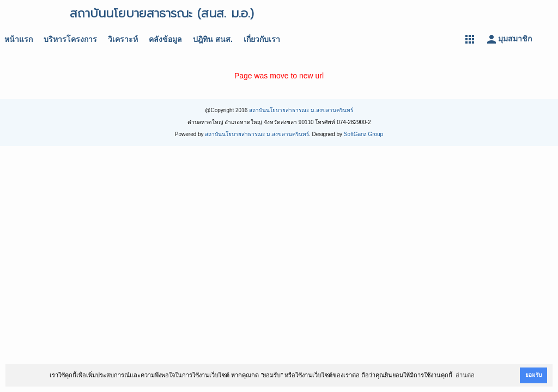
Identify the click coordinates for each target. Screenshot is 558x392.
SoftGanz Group (363, 134)
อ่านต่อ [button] (465, 375)
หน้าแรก (19, 39)
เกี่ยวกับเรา (262, 39)
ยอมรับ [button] (533, 375)
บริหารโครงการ (70, 39)
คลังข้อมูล (165, 39)
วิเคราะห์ (123, 39)
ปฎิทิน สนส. (213, 39)
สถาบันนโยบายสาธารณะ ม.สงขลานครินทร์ (301, 110)
